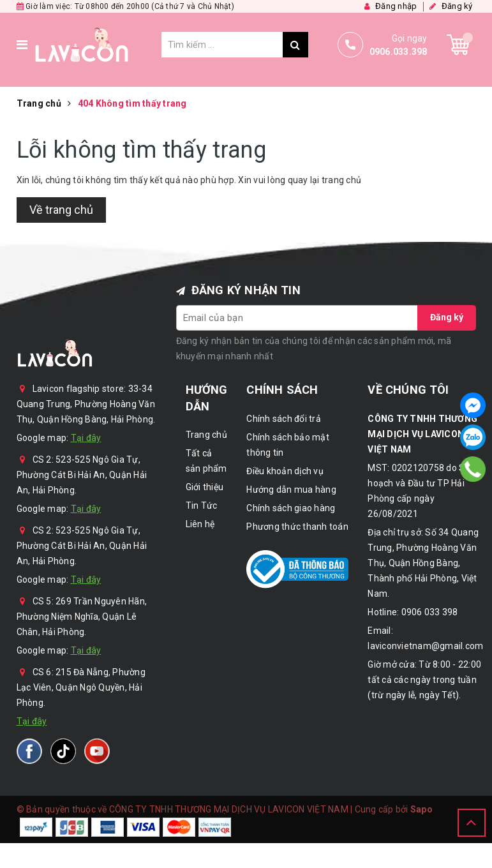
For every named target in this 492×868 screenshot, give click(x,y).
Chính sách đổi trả (284, 419)
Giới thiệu (205, 487)
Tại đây (86, 438)
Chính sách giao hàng (291, 508)
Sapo (421, 809)
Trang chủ (206, 435)
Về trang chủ (61, 210)
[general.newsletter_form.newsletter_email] (297, 318)
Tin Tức (202, 505)
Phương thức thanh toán (297, 527)
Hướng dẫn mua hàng (291, 490)
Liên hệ (200, 524)
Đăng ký (447, 317)
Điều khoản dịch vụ (285, 471)
